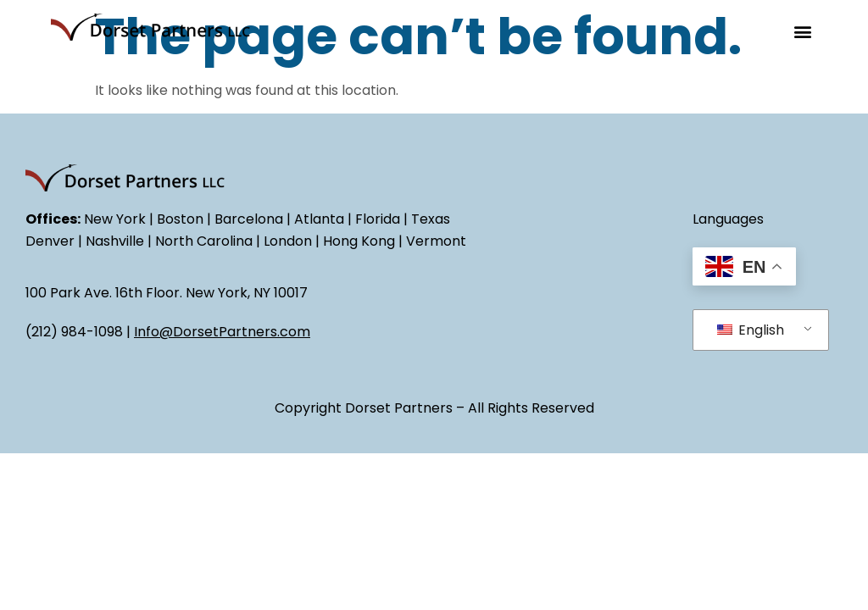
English (751, 330)
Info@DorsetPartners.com (222, 332)
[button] (803, 31)
